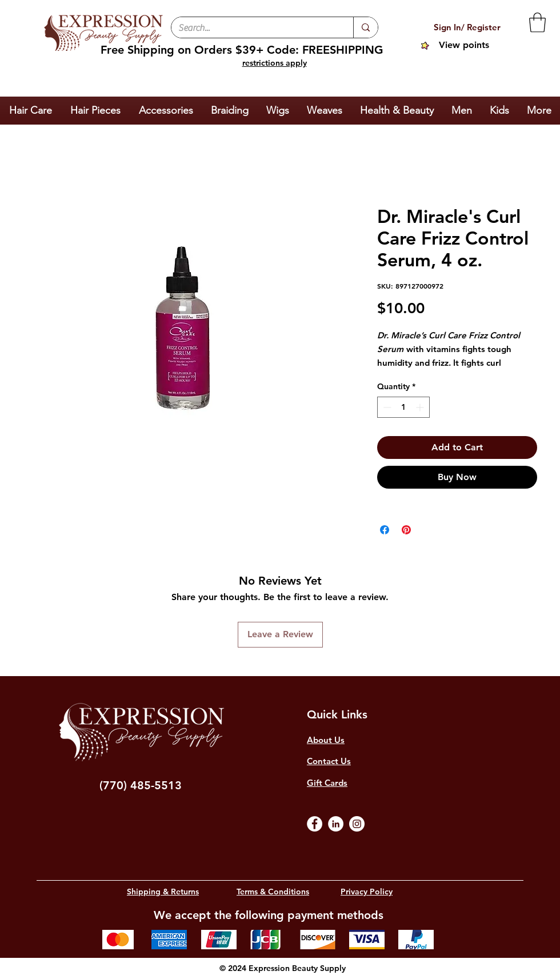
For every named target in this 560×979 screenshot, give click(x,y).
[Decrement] (386, 407)
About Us (326, 740)
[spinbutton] (403, 407)
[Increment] (421, 407)
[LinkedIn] (336, 824)
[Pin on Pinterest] (406, 530)
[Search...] (254, 28)
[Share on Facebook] (385, 530)
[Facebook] (315, 824)
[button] (537, 23)
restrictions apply (275, 63)
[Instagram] (357, 824)
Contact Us (329, 761)
